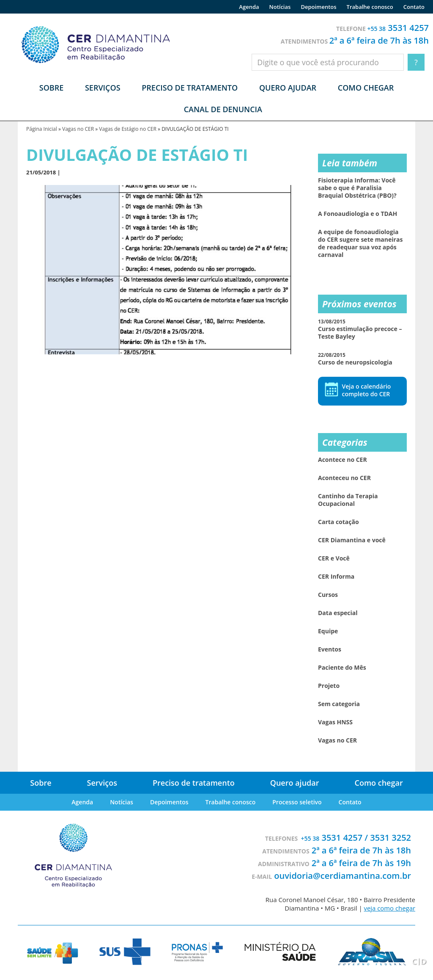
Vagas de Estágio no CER (128, 129)
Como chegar (366, 88)
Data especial (338, 613)
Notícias (280, 7)
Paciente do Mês (342, 668)
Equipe (328, 631)
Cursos (328, 595)
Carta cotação (338, 522)
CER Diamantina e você (352, 540)
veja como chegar (389, 908)
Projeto (329, 686)
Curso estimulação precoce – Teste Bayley (360, 329)
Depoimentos (318, 7)
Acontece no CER (343, 460)
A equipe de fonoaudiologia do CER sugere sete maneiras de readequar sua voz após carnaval (360, 243)
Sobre (41, 783)
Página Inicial (42, 129)
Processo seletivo (297, 802)
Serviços (102, 783)
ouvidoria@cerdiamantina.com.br (343, 876)
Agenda (249, 7)
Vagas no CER (78, 129)
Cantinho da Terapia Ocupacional (348, 500)
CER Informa (336, 577)
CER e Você (334, 558)
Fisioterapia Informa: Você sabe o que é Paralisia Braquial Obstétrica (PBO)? (357, 188)
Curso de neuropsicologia (355, 359)
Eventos (330, 649)
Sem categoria (339, 704)
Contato (414, 7)
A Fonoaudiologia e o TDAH (358, 214)
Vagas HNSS (335, 722)
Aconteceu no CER (344, 478)
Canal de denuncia (223, 109)
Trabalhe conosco (370, 7)
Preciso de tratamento (190, 88)
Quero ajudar (288, 88)
